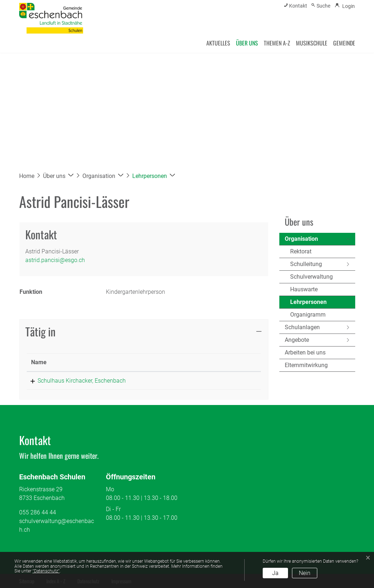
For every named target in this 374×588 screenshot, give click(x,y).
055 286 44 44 (38, 512)
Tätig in (40, 332)
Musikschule (312, 43)
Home (27, 176)
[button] (58, 176)
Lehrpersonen (308, 304)
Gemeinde (344, 43)
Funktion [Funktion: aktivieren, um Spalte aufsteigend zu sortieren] (180, 362)
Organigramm (308, 315)
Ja (275, 573)
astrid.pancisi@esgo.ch (55, 260)
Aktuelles (218, 43)
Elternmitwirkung (306, 365)
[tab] (144, 332)
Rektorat (301, 251)
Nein (305, 573)
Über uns (247, 43)
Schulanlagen (302, 327)
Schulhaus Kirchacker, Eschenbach (75, 381)
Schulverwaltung (311, 277)
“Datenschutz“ (46, 571)
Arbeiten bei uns (305, 352)
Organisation (301, 239)
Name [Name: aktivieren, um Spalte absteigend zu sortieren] (39, 362)
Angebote (297, 340)
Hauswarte (304, 289)
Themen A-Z (277, 43)
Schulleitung (306, 264)
